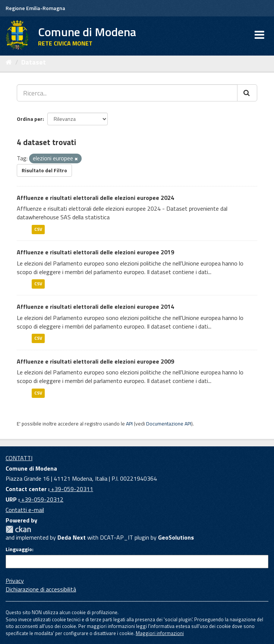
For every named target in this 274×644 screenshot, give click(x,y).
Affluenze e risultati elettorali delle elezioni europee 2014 (95, 307)
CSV (38, 229)
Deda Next (72, 537)
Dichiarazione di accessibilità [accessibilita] (41, 589)
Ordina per (30, 119)
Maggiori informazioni (160, 633)
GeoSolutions (176, 537)
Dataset (34, 62)
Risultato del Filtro (44, 170)
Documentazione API (169, 424)
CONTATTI (19, 458)
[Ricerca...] (127, 93)
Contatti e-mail (25, 510)
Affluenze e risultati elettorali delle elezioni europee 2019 (95, 252)
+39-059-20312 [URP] (42, 499)
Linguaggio (19, 549)
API (129, 424)
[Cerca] (247, 93)
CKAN (18, 529)
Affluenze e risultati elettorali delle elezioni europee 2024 (95, 198)
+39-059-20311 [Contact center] (71, 489)
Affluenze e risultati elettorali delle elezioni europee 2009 (95, 361)
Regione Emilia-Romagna (35, 8)
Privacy (15, 581)
